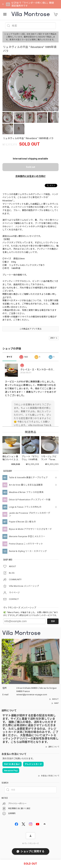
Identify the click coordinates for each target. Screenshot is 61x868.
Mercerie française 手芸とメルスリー (27, 536)
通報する (54, 338)
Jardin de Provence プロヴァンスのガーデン (30, 514)
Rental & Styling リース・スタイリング (28, 551)
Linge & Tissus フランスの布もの (25, 507)
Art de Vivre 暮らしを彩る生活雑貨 (26, 485)
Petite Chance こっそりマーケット (26, 544)
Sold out (31, 167)
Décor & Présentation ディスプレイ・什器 (30, 500)
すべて (9, 357)
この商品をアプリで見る (30, 329)
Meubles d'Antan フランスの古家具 (26, 492)
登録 (53, 621)
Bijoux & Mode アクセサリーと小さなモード (30, 529)
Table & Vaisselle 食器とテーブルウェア (28, 477)
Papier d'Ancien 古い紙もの (22, 522)
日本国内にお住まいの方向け (31, 176)
